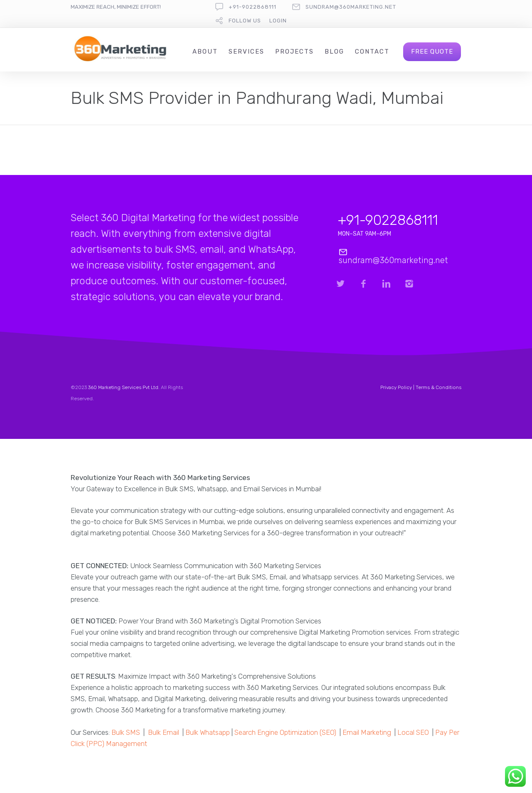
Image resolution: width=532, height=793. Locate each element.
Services (246, 52)
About (205, 52)
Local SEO (413, 732)
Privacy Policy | (398, 387)
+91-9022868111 (252, 7)
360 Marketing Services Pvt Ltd (123, 387)
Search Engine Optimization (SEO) (285, 732)
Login (278, 21)
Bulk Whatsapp (208, 732)
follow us (245, 21)
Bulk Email (164, 732)
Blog (334, 52)
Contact (372, 52)
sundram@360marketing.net (351, 7)
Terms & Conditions (438, 387)
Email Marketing (367, 732)
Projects (294, 52)
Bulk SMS (126, 732)
